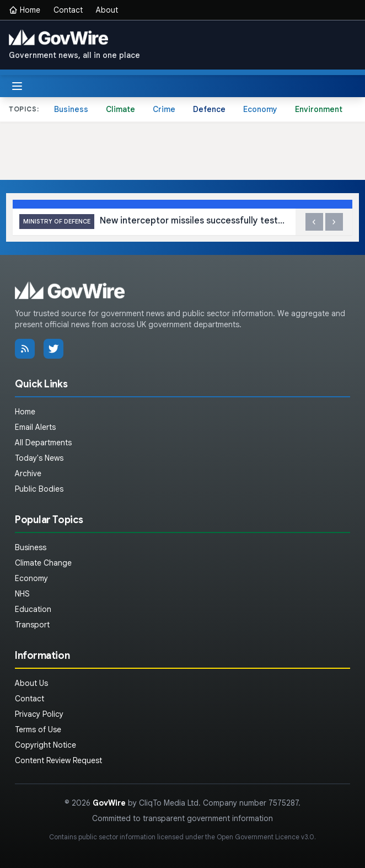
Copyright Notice (45, 745)
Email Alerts (35, 427)
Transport (32, 625)
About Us (31, 683)
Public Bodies (39, 489)
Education (33, 609)
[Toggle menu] (17, 86)
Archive (28, 473)
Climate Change (43, 563)
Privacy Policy (39, 714)
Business (71, 109)
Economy (260, 109)
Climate (120, 109)
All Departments (43, 443)
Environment (319, 109)
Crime (164, 109)
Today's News (39, 458)
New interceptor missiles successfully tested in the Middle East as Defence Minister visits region (157, 222)
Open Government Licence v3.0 (265, 837)
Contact (68, 10)
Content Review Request (58, 760)
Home (25, 10)
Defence (209, 109)
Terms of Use (38, 729)
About (107, 10)
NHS (22, 594)
